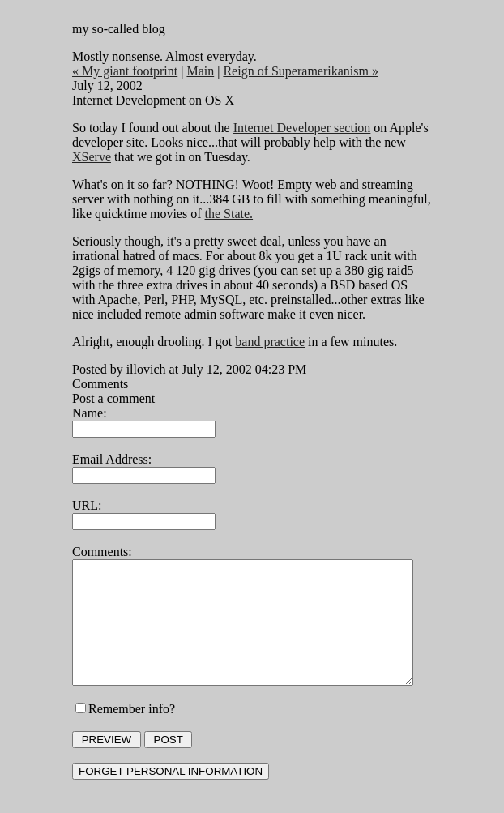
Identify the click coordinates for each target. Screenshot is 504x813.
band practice (259, 342)
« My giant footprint (114, 71)
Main (190, 71)
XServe (417, 142)
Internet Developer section (291, 128)
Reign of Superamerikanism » (290, 71)
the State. (195, 214)
